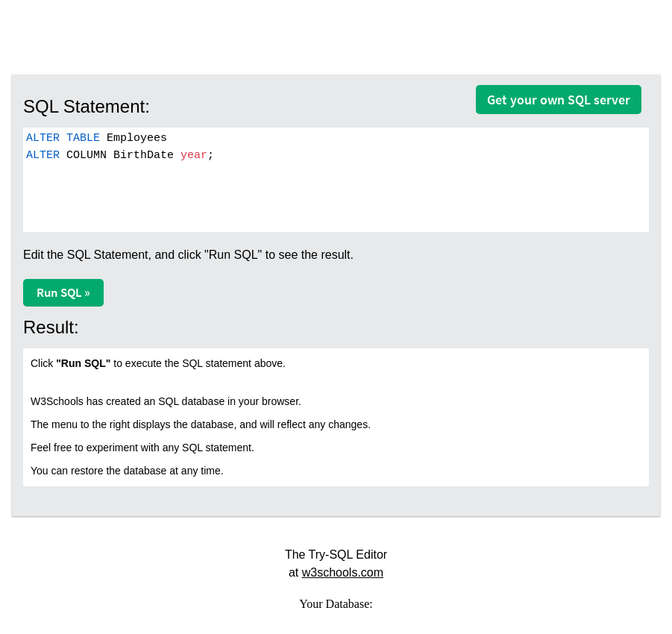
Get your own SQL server (559, 100)
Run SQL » (63, 292)
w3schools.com (343, 572)
